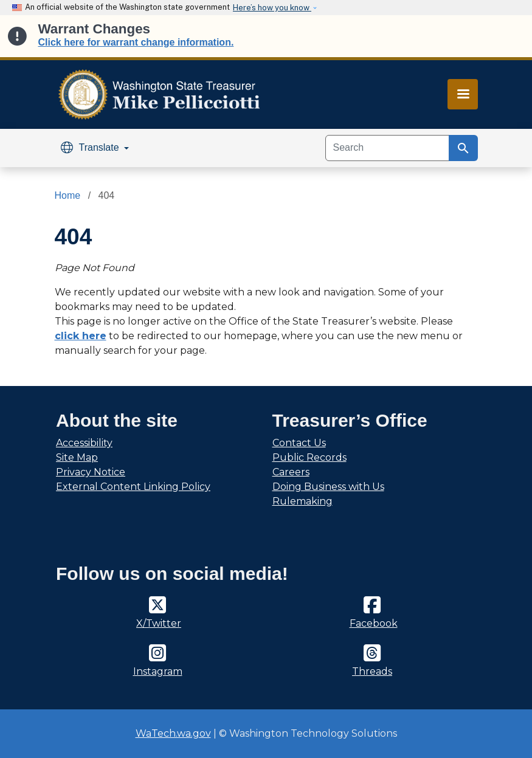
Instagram (158, 671)
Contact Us (299, 443)
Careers (291, 472)
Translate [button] (92, 147)
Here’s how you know (272, 8)
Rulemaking (302, 501)
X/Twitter (159, 623)
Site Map (77, 457)
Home (68, 195)
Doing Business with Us (328, 487)
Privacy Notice (91, 472)
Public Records (309, 457)
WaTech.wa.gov (173, 733)
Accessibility (84, 443)
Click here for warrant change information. (136, 42)
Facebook (374, 623)
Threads (372, 671)
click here (81, 336)
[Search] (387, 148)
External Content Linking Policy (133, 487)
